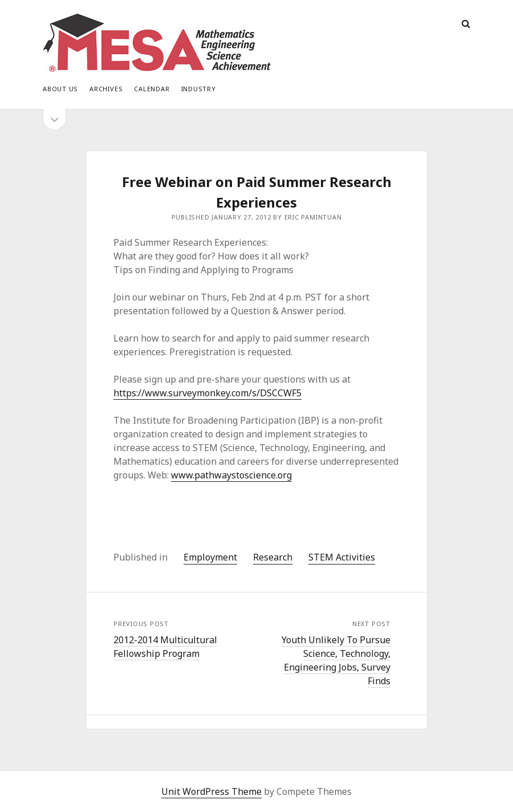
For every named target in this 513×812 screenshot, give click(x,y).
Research (273, 557)
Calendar (152, 89)
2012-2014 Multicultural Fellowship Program (165, 647)
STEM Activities (342, 557)
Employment (210, 557)
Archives (106, 89)
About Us (60, 89)
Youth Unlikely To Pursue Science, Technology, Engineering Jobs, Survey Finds (336, 660)
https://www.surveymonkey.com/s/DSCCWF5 (207, 393)
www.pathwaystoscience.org (231, 475)
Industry (199, 89)
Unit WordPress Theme (211, 791)
